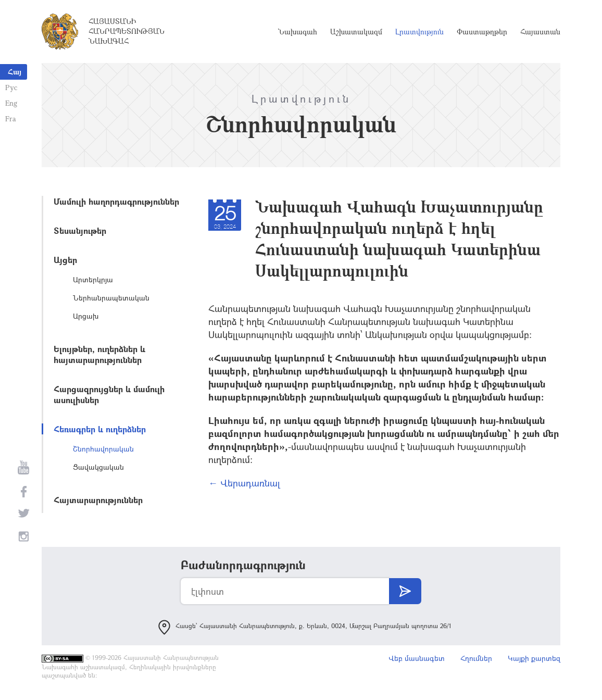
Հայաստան (540, 32)
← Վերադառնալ (244, 483)
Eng (11, 103)
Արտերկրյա (93, 279)
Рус (11, 87)
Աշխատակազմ (356, 32)
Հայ (15, 72)
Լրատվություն (419, 32)
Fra (11, 118)
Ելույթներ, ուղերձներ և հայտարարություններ (99, 354)
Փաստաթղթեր (482, 32)
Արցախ (86, 316)
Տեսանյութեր (80, 230)
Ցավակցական (98, 467)
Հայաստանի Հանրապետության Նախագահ (127, 31)
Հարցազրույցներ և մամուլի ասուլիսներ (109, 394)
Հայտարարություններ (98, 500)
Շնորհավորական (103, 449)
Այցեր (65, 260)
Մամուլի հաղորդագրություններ (116, 201)
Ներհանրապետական (111, 298)
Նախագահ (298, 32)
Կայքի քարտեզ (534, 658)
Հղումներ (476, 658)
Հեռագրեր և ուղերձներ (100, 429)
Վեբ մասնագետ (417, 658)
